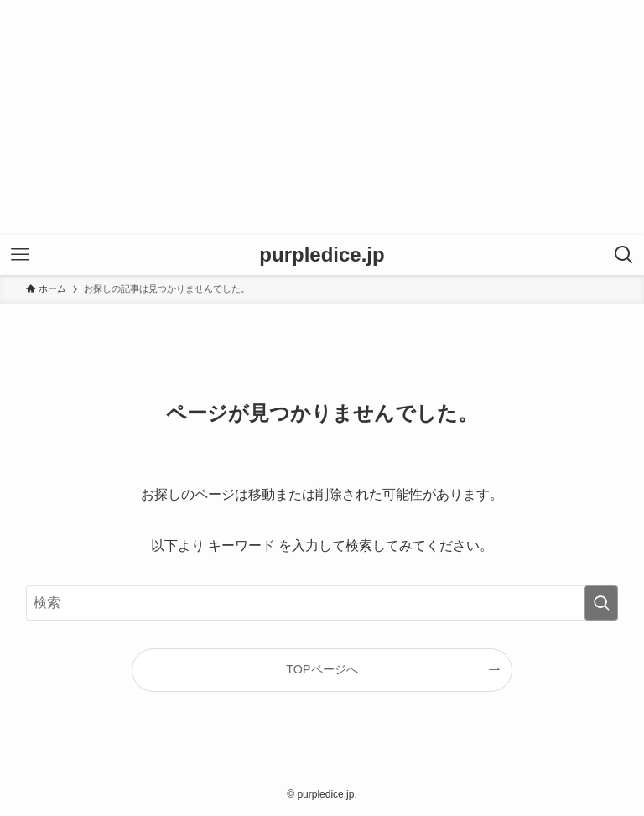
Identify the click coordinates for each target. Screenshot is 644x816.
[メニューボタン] (20, 255)
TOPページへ (322, 669)
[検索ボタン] (624, 255)
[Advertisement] (322, 117)
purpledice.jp (322, 255)
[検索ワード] (322, 603)
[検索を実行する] (601, 603)
